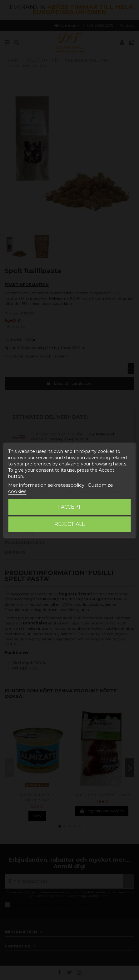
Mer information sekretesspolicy (46, 485)
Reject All (69, 524)
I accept (70, 507)
